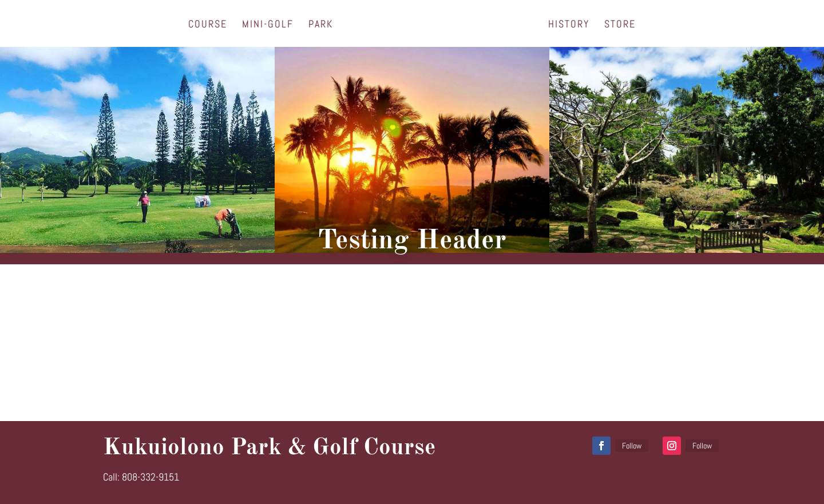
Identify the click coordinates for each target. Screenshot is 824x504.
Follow (632, 446)
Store (620, 25)
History (569, 25)
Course (208, 25)
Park (321, 25)
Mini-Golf (268, 25)
